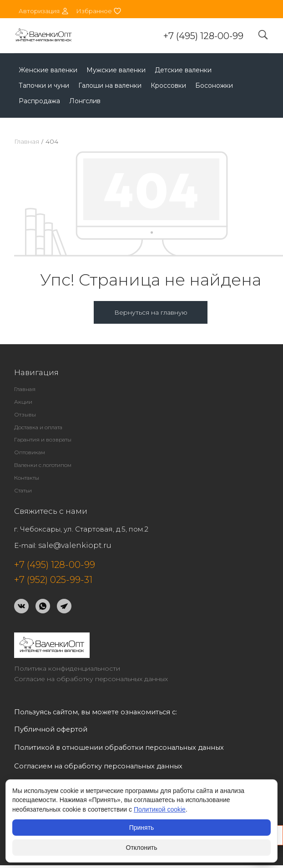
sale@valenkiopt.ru (75, 545)
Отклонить (142, 848)
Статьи (23, 490)
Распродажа (39, 101)
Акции (23, 402)
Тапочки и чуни (44, 85)
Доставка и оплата (38, 427)
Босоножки (214, 85)
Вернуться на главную (151, 312)
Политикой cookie (160, 809)
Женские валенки (48, 70)
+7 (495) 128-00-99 (203, 36)
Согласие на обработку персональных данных (91, 679)
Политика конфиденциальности (67, 668)
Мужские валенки (116, 70)
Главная (27, 141)
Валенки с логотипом (43, 465)
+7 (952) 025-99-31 (53, 580)
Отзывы (25, 414)
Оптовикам (30, 452)
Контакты (27, 478)
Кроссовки (168, 85)
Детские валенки (183, 70)
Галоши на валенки (110, 85)
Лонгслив (85, 101)
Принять (142, 828)
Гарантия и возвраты (43, 439)
